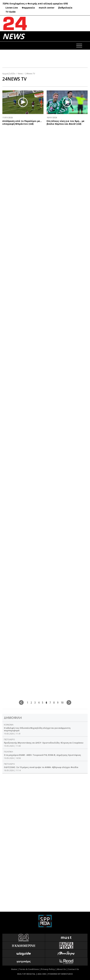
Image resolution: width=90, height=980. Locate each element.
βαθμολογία (65, 8)
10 (62, 702)
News (20, 74)
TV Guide (11, 12)
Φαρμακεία (28, 8)
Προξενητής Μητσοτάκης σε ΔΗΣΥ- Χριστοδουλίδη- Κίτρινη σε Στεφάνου (44, 743)
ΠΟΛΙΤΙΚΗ (8, 752)
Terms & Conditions (29, 969)
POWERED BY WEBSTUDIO (60, 974)
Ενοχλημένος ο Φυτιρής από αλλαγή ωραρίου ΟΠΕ (39, 4)
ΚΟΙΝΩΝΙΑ (9, 725)
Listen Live (12, 8)
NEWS (13, 36)
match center (47, 8)
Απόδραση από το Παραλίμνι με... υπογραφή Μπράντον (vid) (22, 122)
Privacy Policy (48, 969)
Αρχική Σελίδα (9, 74)
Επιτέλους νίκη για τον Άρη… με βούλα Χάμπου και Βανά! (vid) (65, 122)
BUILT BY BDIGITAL (26, 974)
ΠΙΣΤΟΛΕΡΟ (9, 739)
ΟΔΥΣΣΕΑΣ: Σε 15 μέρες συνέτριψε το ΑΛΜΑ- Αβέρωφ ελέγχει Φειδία (41, 767)
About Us (61, 969)
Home (14, 969)
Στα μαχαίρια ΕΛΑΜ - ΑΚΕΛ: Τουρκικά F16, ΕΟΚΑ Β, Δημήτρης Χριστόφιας (42, 755)
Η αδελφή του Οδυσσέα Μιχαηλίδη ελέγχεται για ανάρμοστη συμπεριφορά (37, 729)
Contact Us (73, 969)
